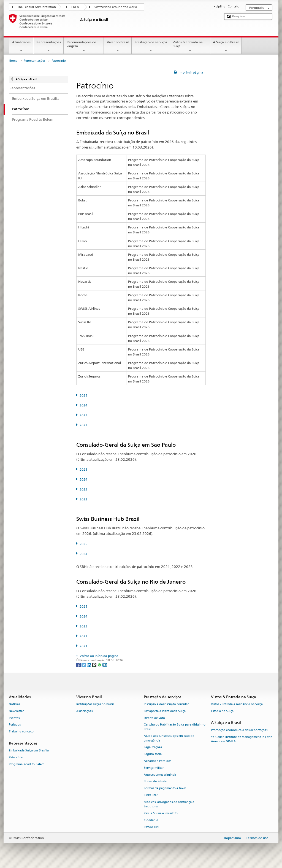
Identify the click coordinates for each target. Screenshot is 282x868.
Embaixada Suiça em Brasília (29, 751)
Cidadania (151, 820)
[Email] (105, 665)
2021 (83, 646)
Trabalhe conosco (21, 732)
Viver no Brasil (118, 47)
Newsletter (16, 711)
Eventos (14, 718)
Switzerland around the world (116, 7)
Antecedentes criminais (160, 775)
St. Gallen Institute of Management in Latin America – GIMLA (242, 739)
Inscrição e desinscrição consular (166, 704)
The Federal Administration (37, 7)
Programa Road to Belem (27, 764)
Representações (48, 47)
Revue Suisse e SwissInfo (161, 813)
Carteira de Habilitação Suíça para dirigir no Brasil (175, 727)
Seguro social (153, 754)
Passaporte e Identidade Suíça (165, 711)
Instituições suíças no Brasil (95, 704)
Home (13, 61)
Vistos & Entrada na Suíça (190, 47)
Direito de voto (154, 718)
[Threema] (95, 665)
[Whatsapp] (100, 665)
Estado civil (151, 827)
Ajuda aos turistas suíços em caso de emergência (169, 738)
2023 (83, 415)
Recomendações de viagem (84, 47)
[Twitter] (84, 665)
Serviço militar (154, 768)
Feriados (15, 725)
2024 (83, 405)
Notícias (14, 704)
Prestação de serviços (151, 47)
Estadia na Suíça (222, 711)
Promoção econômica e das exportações (239, 730)
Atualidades (21, 47)
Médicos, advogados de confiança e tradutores (169, 804)
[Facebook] (79, 665)
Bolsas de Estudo (155, 782)
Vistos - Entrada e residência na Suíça (237, 704)
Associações (84, 711)
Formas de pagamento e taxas (165, 789)
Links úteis (151, 795)
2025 (83, 395)
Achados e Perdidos (158, 761)
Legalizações (153, 747)
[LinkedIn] (89, 665)
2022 (83, 425)
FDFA (75, 7)
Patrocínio (16, 757)
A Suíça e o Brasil (226, 47)
